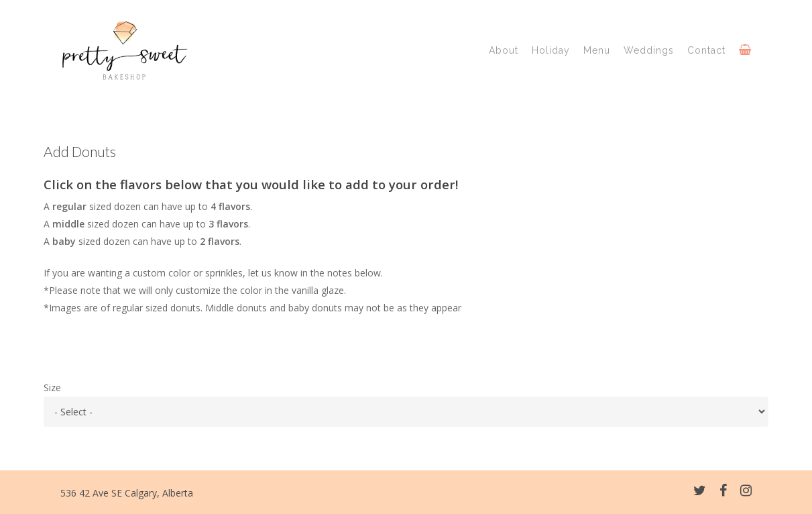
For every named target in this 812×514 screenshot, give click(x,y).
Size (52, 388)
